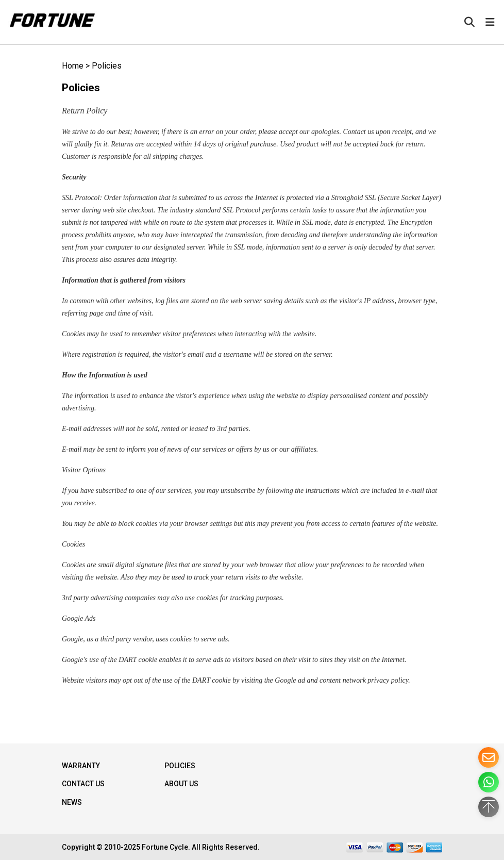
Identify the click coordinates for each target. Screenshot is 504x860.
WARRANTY (81, 766)
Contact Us (83, 784)
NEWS (72, 802)
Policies (107, 66)
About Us (181, 784)
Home (73, 66)
